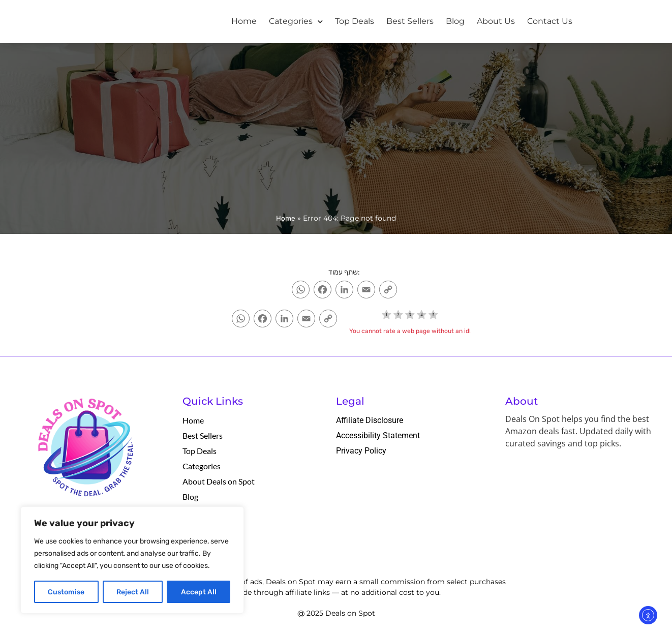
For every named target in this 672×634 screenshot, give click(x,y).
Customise (66, 592)
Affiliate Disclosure (370, 420)
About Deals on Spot (219, 481)
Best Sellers (410, 21)
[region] (132, 560)
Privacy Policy (361, 451)
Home (244, 21)
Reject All (133, 592)
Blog (455, 21)
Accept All (199, 592)
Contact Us (550, 21)
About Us (496, 21)
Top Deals (355, 21)
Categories (296, 22)
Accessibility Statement (378, 435)
